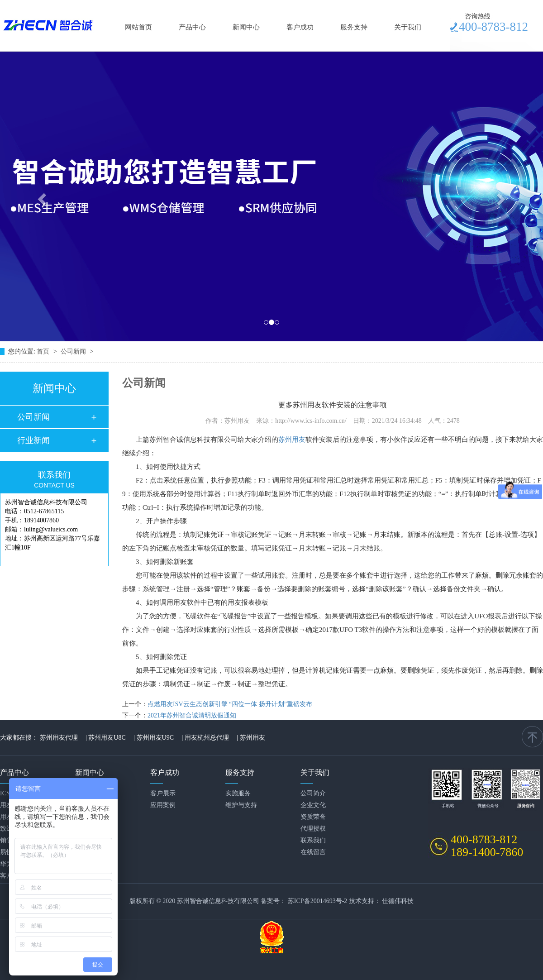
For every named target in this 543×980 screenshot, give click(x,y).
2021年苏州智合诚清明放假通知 (192, 715)
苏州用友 (292, 440)
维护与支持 (241, 805)
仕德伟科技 (398, 901)
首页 (44, 351)
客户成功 (300, 27)
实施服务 (238, 793)
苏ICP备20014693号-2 (317, 901)
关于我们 (408, 27)
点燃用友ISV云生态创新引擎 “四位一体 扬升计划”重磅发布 (230, 704)
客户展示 (163, 793)
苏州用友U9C (155, 738)
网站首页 (138, 27)
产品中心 (192, 27)
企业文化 (313, 805)
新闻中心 (246, 27)
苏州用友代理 (59, 738)
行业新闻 (33, 440)
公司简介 (313, 793)
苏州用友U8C (107, 738)
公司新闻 (74, 351)
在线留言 (313, 852)
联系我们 (313, 840)
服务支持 (354, 27)
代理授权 (313, 829)
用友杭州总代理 (207, 738)
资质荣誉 (313, 817)
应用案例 (163, 805)
